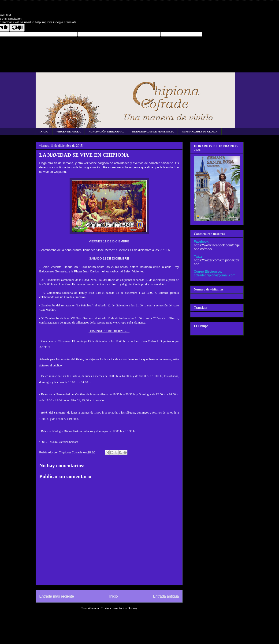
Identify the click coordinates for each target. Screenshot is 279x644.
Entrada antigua (166, 596)
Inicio (113, 596)
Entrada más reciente (57, 596)
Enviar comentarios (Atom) (119, 608)
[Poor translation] (17, 28)
